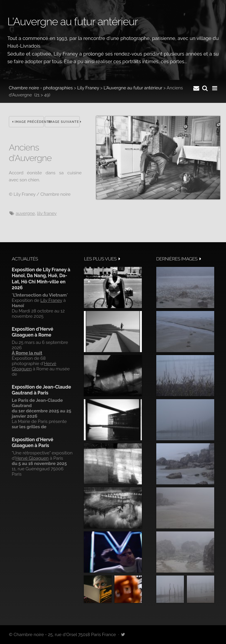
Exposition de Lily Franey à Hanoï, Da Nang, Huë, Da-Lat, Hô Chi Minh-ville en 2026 (41, 279)
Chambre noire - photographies (41, 88)
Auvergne (25, 213)
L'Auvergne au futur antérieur (133, 88)
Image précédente (28, 122)
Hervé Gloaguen (32, 458)
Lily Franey (88, 88)
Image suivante (64, 122)
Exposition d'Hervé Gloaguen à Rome (33, 332)
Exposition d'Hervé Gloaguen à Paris (33, 443)
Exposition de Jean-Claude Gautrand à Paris (41, 390)
